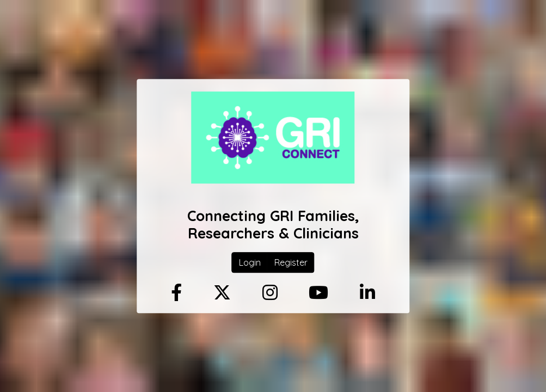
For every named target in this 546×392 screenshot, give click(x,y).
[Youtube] (318, 293)
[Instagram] (270, 293)
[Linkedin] (367, 293)
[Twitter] (222, 293)
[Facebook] (176, 293)
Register (291, 263)
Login (250, 263)
